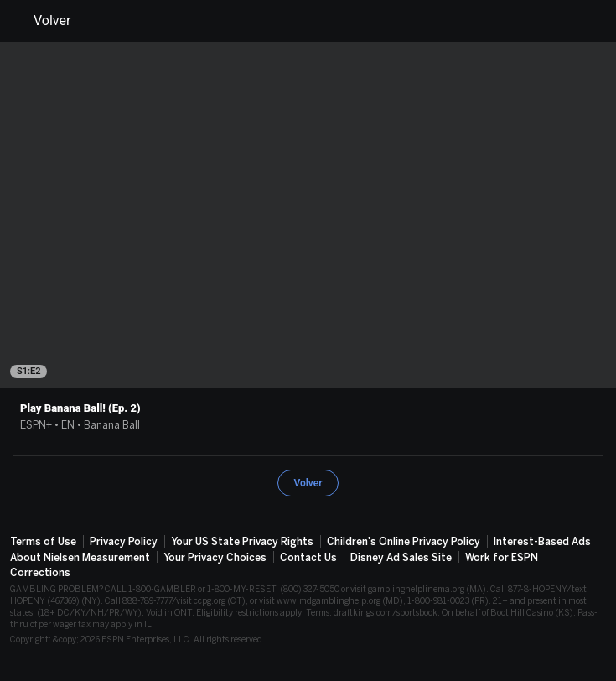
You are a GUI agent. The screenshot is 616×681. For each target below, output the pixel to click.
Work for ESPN (502, 558)
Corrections (40, 573)
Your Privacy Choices (215, 558)
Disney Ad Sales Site (401, 558)
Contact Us (308, 558)
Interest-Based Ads (542, 542)
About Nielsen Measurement (80, 558)
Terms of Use (43, 542)
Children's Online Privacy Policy (404, 542)
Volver (42, 21)
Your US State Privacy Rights (242, 542)
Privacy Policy (124, 542)
